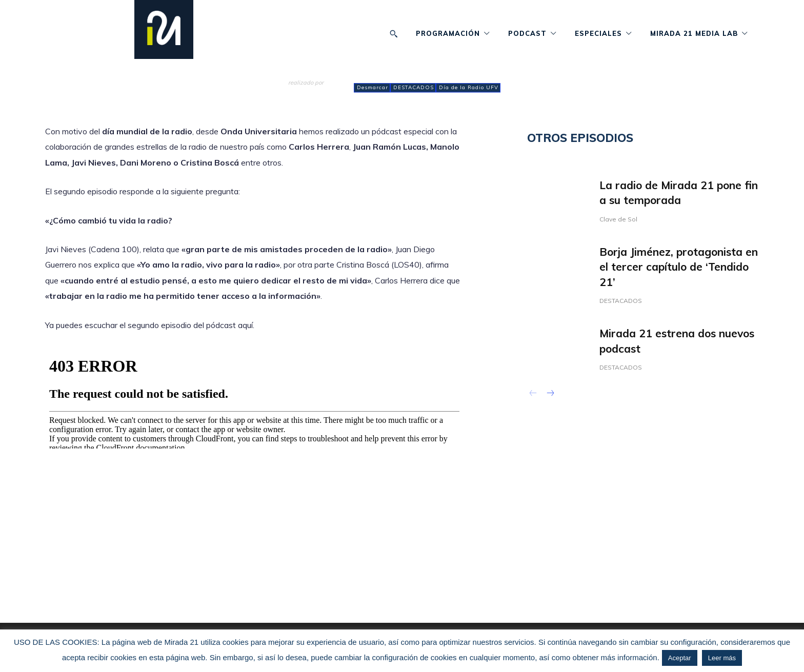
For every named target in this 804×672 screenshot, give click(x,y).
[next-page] (550, 395)
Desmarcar (372, 88)
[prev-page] (534, 395)
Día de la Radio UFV (468, 88)
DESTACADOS (413, 88)
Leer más (722, 658)
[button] (394, 34)
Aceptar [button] (680, 658)
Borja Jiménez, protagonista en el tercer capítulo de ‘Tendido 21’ (679, 267)
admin (300, 91)
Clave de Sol (621, 219)
